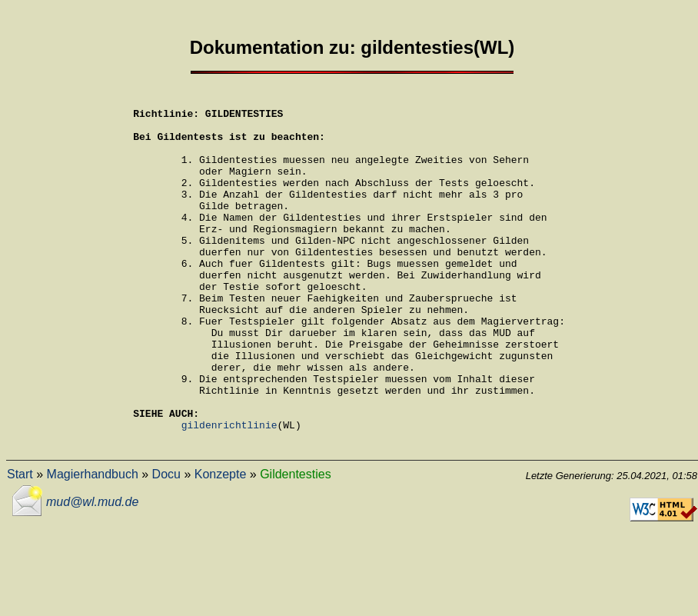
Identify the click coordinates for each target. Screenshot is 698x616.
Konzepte (221, 543)
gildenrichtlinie (229, 491)
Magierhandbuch (93, 543)
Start (20, 543)
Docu (166, 543)
